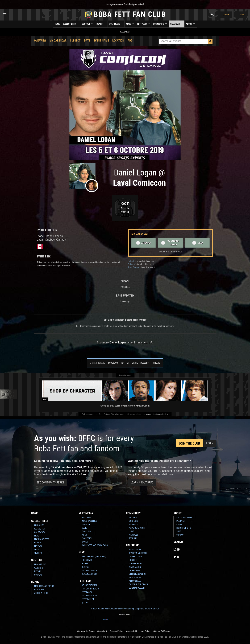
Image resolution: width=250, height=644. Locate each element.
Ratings (38, 543)
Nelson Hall (135, 581)
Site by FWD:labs (162, 631)
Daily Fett (86, 518)
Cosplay (38, 575)
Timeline (38, 553)
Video (84, 535)
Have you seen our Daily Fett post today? (125, 4)
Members (133, 524)
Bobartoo (132, 261)
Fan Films (86, 531)
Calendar (177, 24)
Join (242, 15)
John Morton (135, 564)
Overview (40, 41)
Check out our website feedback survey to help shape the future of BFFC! (125, 609)
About (191, 24)
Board (101, 24)
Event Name (101, 41)
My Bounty (39, 525)
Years (37, 550)
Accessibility (132, 631)
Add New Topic (41, 593)
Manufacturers (42, 539)
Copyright (102, 631)
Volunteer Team (184, 518)
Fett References (89, 596)
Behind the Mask (89, 585)
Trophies (133, 538)
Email (135, 363)
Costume (88, 24)
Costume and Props (138, 584)
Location (118, 41)
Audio (84, 528)
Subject (75, 41)
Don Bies (133, 560)
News (130, 24)
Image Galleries (89, 521)
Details (38, 571)
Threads (156, 363)
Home (57, 24)
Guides (85, 564)
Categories (39, 529)
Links (132, 531)
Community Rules (86, 631)
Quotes (85, 603)
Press (179, 524)
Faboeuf (132, 264)
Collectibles (71, 24)
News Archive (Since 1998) (94, 557)
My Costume (40, 564)
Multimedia (116, 24)
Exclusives (87, 560)
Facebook (113, 363)
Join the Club (189, 443)
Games (85, 542)
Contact (180, 535)
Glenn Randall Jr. (138, 574)
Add (130, 41)
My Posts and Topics (44, 586)
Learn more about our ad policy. (155, 414)
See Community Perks (50, 483)
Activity (133, 518)
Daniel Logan (135, 557)
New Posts (39, 590)
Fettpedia (144, 24)
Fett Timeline (88, 599)
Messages (134, 535)
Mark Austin (135, 567)
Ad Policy (146, 631)
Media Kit (181, 521)
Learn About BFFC (142, 483)
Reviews (38, 546)
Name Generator (137, 528)
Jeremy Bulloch (137, 588)
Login (226, 15)
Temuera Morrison (138, 553)
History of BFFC (184, 528)
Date (87, 41)
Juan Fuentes (134, 267)
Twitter (125, 363)
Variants (38, 568)
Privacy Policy (117, 631)
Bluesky (145, 363)
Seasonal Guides (89, 574)
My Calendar (58, 41)
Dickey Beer (135, 571)
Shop (179, 531)
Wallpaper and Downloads (95, 545)
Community (160, 24)
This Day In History (90, 589)
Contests (133, 521)
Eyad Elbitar (135, 577)
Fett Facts (87, 592)
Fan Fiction (87, 538)
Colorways (39, 532)
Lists (37, 536)
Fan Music (86, 524)
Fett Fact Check (89, 571)
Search (178, 542)
